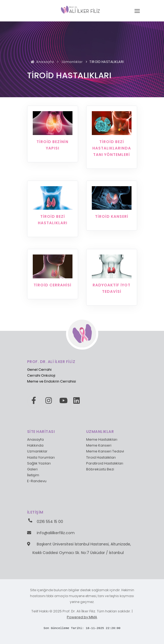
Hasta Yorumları (41, 457)
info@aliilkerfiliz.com (56, 533)
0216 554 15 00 (50, 522)
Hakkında (35, 445)
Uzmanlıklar (72, 62)
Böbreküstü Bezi (100, 469)
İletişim (33, 475)
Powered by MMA (82, 617)
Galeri (32, 469)
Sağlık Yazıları (39, 463)
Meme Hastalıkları (102, 439)
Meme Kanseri (99, 445)
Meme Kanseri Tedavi (105, 451)
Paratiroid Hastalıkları (105, 463)
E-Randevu (37, 481)
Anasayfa (42, 62)
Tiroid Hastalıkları (101, 457)
